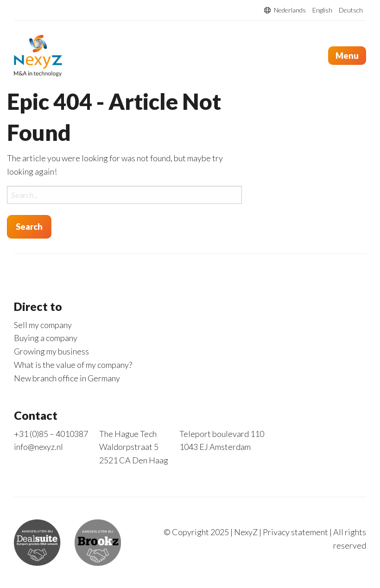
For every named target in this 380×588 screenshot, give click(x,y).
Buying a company (46, 338)
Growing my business (51, 351)
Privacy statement (295, 532)
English (322, 10)
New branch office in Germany (67, 378)
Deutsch (351, 10)
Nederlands (290, 10)
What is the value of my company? (73, 365)
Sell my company (43, 325)
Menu (347, 56)
